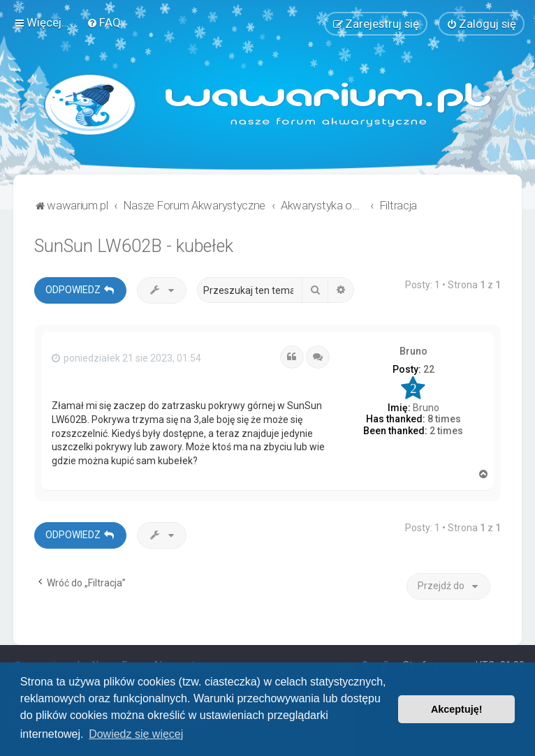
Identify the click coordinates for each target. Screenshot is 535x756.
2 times (446, 431)
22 (429, 369)
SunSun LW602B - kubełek (134, 246)
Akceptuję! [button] (457, 709)
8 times (444, 419)
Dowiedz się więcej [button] (136, 734)
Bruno (413, 350)
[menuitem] (104, 22)
